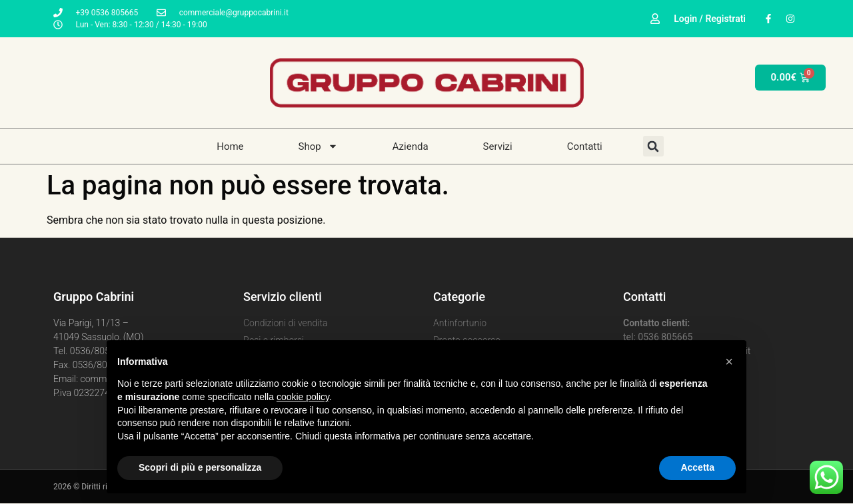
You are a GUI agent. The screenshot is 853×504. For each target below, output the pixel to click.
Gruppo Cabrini (94, 297)
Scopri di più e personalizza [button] (200, 467)
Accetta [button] (697, 467)
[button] (729, 362)
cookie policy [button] (303, 397)
